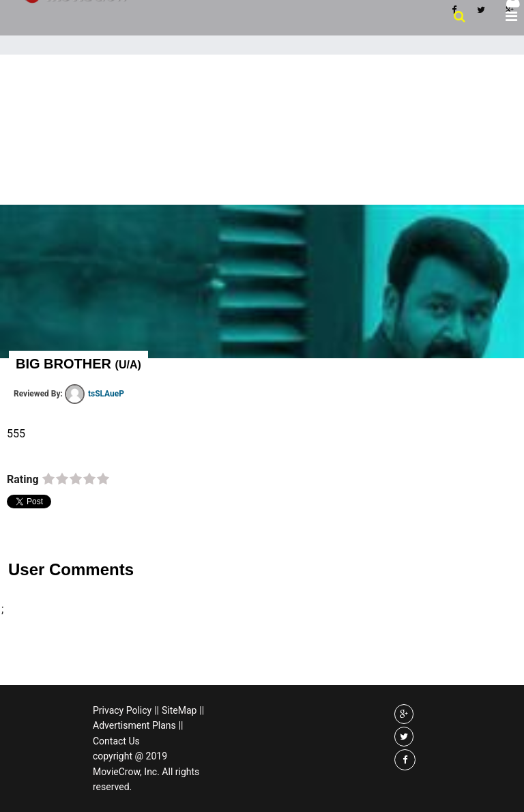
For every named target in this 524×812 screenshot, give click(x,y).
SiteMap (179, 710)
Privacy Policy (122, 710)
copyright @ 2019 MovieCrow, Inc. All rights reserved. (146, 771)
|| (157, 710)
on (48, 480)
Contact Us (116, 741)
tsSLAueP (94, 394)
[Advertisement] (262, 157)
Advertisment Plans (134, 725)
